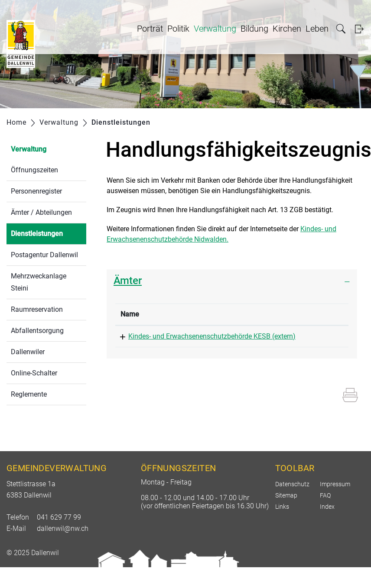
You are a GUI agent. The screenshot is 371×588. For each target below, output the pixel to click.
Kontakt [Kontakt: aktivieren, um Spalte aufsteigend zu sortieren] (317, 314)
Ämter (128, 281)
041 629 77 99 (59, 538)
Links (282, 527)
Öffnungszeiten (34, 170)
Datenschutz (292, 505)
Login (359, 29)
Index (327, 527)
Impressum (335, 505)
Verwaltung (215, 29)
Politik (178, 29)
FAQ (325, 516)
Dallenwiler (28, 352)
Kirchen (287, 29)
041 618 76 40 (273, 336)
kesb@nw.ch (324, 336)
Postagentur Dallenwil (44, 255)
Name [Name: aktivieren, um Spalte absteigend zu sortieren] (130, 314)
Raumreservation (37, 309)
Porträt (150, 29)
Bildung (254, 29)
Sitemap (286, 516)
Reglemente (29, 394)
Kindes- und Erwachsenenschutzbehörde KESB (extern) (173, 347)
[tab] (232, 281)
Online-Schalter (34, 373)
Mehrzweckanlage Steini (39, 282)
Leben (317, 29)
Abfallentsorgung (37, 331)
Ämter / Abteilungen (41, 212)
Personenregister (36, 191)
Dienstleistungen (49, 233)
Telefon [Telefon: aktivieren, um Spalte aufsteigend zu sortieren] (262, 314)
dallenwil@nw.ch (63, 549)
